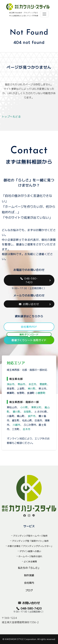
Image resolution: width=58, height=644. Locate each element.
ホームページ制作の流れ (30, 556)
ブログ (29, 590)
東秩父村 (36, 407)
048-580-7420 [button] (29, 280)
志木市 (27, 429)
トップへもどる (11, 116)
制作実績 (29, 575)
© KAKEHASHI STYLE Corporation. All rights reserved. (29, 639)
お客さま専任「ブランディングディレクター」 (30, 546)
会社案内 (29, 583)
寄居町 (43, 384)
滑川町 (16, 412)
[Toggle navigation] (44, 14)
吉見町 (27, 412)
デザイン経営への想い (30, 551)
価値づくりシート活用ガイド (29, 339)
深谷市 (11, 384)
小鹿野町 (40, 393)
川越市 (16, 425)
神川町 (32, 388)
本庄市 (32, 384)
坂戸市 (32, 416)
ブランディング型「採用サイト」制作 (30, 541)
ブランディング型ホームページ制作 (30, 536)
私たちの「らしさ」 (29, 568)
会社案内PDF (29, 327)
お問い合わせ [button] (29, 304)
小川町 (24, 407)
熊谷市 (22, 384)
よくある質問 (30, 561)
